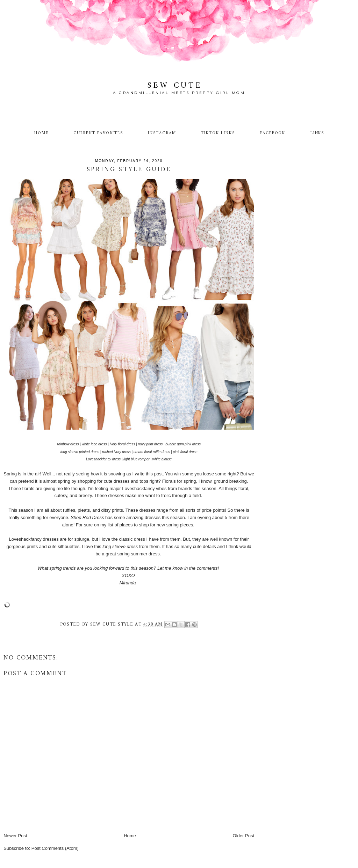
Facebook (273, 133)
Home (41, 133)
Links (317, 133)
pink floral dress (185, 452)
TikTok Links (218, 133)
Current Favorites (98, 133)
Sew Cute (175, 86)
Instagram (162, 133)
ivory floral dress (123, 444)
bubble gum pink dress (183, 444)
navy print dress (151, 444)
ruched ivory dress (116, 452)
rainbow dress (68, 444)
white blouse (162, 459)
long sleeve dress (120, 546)
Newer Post (15, 836)
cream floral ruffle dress (152, 452)
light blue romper (136, 459)
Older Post (244, 836)
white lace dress (94, 444)
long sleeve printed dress (80, 452)
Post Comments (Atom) (55, 848)
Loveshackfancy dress (103, 459)
